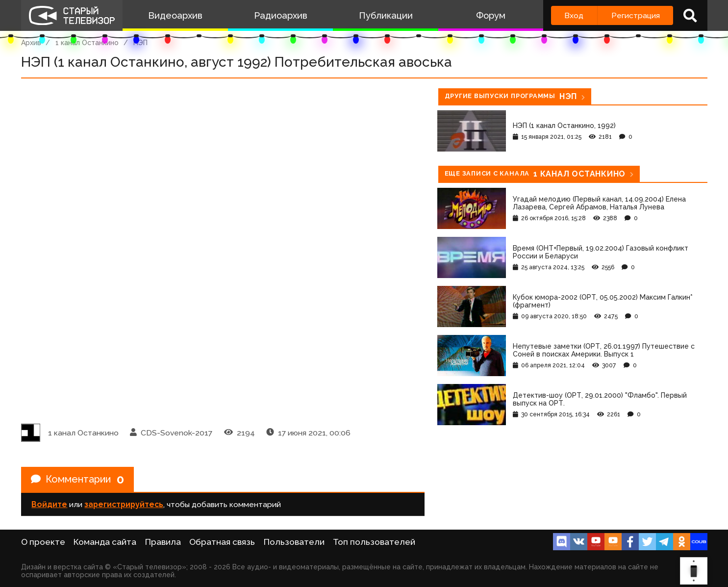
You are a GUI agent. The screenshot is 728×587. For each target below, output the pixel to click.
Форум (491, 15)
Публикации (386, 15)
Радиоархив (281, 15)
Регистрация (636, 15)
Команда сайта (105, 542)
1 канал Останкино (87, 43)
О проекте (43, 542)
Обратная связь (222, 542)
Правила (163, 542)
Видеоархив (175, 15)
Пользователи (294, 542)
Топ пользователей (374, 542)
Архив (31, 43)
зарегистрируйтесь (124, 504)
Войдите (49, 504)
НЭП (140, 43)
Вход (574, 15)
